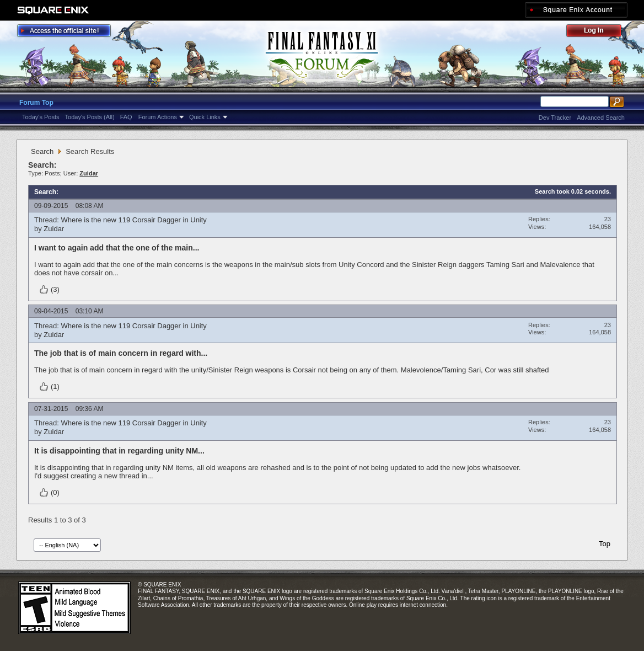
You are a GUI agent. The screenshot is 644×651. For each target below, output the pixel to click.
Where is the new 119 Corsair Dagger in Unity (133, 220)
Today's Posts (41, 117)
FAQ (126, 117)
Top (605, 544)
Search (42, 151)
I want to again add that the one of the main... (117, 248)
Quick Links (205, 117)
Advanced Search (601, 118)
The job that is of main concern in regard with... (121, 353)
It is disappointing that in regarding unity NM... (119, 451)
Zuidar (54, 229)
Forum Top (36, 103)
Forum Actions (158, 117)
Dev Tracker (555, 118)
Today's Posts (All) (90, 117)
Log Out (599, 32)
